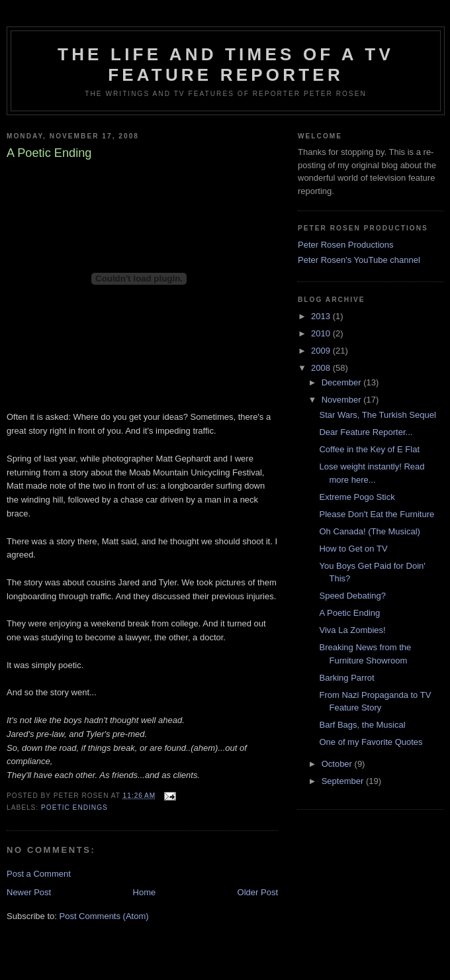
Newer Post (29, 892)
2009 (322, 351)
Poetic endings (74, 808)
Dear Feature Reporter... (366, 432)
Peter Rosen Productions (346, 245)
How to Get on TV (353, 549)
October (338, 764)
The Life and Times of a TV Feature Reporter (226, 65)
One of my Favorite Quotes (371, 742)
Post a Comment (39, 874)
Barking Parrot (346, 678)
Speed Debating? (352, 596)
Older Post (258, 892)
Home (145, 892)
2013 (322, 316)
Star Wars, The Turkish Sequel (377, 415)
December (343, 382)
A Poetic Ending (349, 613)
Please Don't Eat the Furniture (377, 514)
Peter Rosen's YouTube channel (359, 260)
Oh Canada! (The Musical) (369, 531)
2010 (322, 333)
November (343, 400)
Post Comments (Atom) (104, 916)
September (344, 781)
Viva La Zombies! (352, 630)
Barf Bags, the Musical (362, 725)
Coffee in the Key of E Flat (369, 449)
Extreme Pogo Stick (357, 497)
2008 (322, 368)
